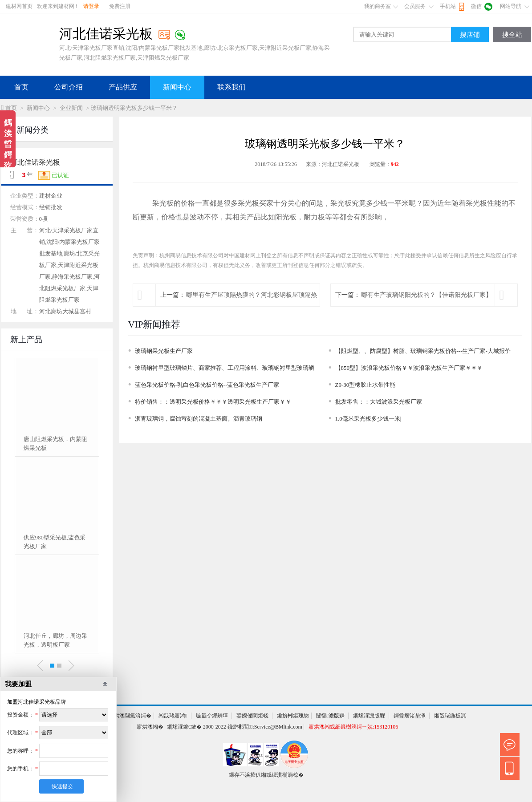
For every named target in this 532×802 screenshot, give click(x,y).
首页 (21, 87)
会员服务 (415, 6)
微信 (476, 6)
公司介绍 (69, 87)
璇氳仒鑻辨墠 (212, 716)
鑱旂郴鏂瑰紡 (293, 716)
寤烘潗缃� (150, 727)
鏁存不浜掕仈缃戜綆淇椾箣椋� (266, 775)
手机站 (448, 6)
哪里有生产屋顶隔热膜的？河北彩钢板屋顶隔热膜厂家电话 (252, 306)
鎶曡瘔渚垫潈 (410, 716)
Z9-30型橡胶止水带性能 (365, 385)
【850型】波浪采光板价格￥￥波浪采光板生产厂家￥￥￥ (409, 368)
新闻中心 (177, 87)
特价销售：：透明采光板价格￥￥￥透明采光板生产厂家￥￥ (213, 402)
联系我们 (231, 87)
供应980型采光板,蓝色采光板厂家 (55, 542)
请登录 (91, 6)
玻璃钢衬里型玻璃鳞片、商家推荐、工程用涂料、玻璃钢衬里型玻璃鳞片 (225, 369)
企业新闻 (71, 108)
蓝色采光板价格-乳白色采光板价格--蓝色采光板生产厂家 (207, 385)
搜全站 (512, 35)
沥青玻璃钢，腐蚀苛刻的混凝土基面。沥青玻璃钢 (199, 419)
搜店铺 (470, 35)
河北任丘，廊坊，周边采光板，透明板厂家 (55, 640)
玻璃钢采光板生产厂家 (164, 351)
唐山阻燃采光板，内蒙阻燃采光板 (55, 444)
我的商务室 (378, 6)
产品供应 (123, 87)
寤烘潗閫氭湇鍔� (130, 716)
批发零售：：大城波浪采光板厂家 (379, 402)
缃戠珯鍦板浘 (450, 716)
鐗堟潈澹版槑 (369, 716)
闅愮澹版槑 (330, 716)
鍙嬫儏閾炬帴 (252, 716)
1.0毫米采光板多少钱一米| (368, 419)
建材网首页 (19, 6)
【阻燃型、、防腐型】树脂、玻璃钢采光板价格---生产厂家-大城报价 (423, 351)
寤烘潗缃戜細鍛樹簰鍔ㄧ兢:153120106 (353, 727)
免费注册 (120, 6)
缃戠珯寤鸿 (173, 716)
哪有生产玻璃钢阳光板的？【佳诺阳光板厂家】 (426, 295)
